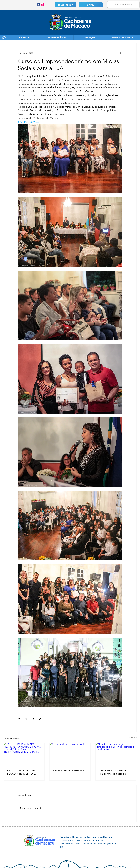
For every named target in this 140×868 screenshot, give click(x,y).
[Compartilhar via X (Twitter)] (26, 719)
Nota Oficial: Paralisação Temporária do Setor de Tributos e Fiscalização (113, 772)
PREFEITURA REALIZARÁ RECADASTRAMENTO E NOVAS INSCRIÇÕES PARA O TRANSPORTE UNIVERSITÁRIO (23, 772)
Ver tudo (133, 737)
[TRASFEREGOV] (66, 5)
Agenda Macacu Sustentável (69, 771)
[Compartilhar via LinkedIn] (33, 719)
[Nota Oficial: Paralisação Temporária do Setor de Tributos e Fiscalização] (116, 754)
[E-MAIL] (91, 5)
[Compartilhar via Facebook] (19, 719)
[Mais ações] (121, 53)
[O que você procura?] (123, 5)
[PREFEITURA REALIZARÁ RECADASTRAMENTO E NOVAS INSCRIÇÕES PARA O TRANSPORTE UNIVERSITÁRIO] (24, 754)
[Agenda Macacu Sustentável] (70, 754)
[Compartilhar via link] (40, 719)
